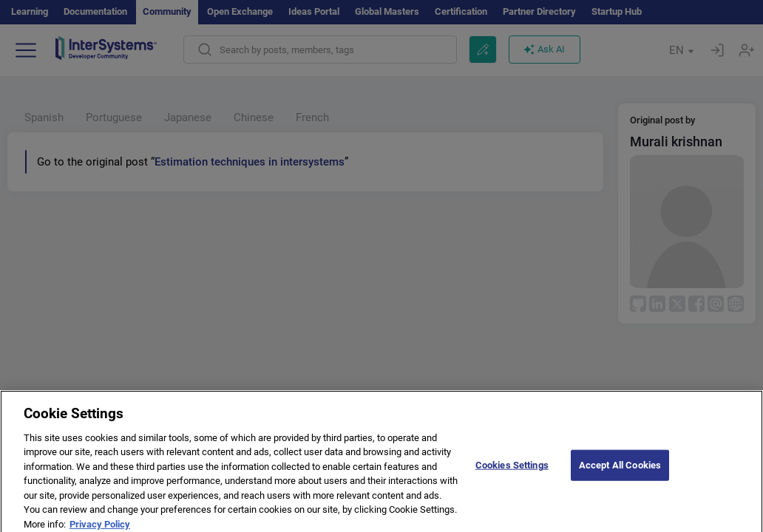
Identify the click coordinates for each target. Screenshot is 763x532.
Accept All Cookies (620, 470)
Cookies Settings (512, 470)
